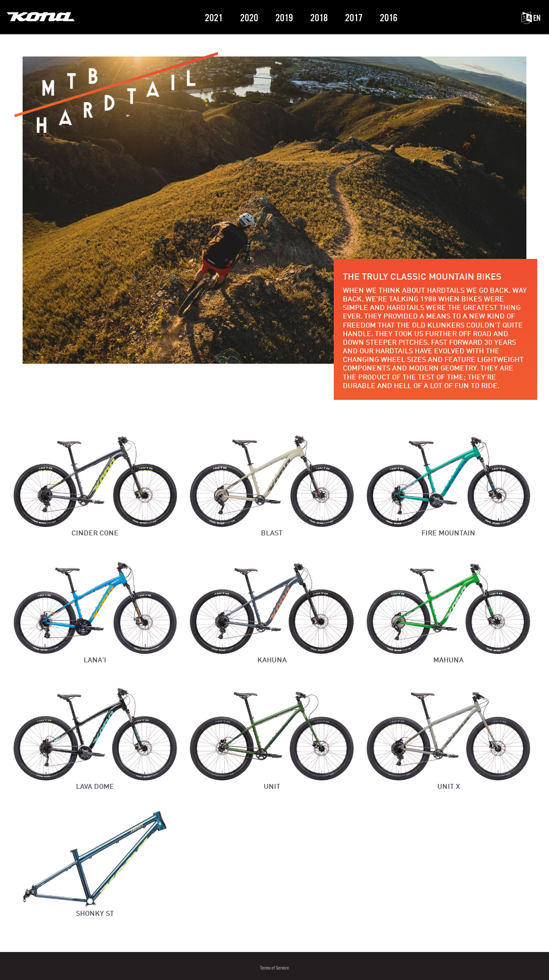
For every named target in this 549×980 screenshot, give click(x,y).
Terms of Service (274, 968)
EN (531, 18)
